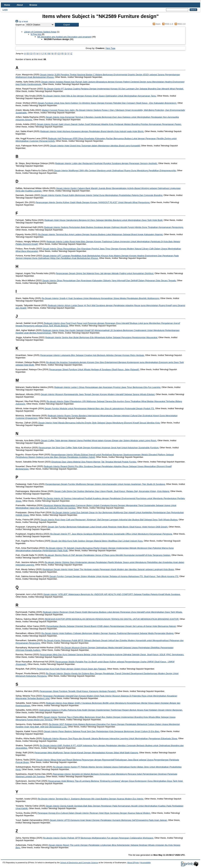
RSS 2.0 (179, 24)
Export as (20, 25)
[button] (67, 25)
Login (5, 10)
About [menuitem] (20, 5)
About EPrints (133, 863)
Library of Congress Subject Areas (40, 32)
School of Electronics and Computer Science (79, 863)
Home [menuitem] (7, 5)
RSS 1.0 (167, 24)
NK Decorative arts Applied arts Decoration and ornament (64, 37)
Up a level (22, 21)
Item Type (111, 48)
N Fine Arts (36, 34)
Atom (156, 24)
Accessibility (146, 863)
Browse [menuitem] (33, 5)
